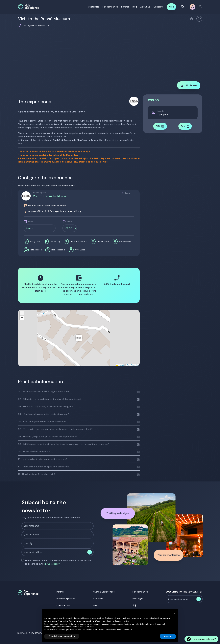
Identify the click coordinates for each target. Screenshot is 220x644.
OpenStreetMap (133, 365)
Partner (125, 7)
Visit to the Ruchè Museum (51, 196)
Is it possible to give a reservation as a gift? (43, 459)
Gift (171, 7)
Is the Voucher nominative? (35, 452)
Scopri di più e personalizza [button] (62, 636)
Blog (135, 7)
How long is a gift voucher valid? (37, 474)
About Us (145, 7)
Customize (94, 7)
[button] (183, 7)
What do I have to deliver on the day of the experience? (50, 399)
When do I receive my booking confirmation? (43, 391)
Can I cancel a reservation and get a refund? (44, 414)
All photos (189, 85)
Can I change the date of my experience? (42, 422)
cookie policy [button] (123, 621)
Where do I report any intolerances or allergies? (45, 407)
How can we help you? (201, 639)
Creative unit (63, 605)
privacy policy (53, 564)
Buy (185, 126)
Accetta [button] (168, 636)
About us (98, 599)
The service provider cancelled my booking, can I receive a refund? (55, 429)
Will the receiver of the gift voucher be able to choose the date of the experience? (63, 444)
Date (31, 222)
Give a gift (138, 599)
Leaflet (120, 365)
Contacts (159, 7)
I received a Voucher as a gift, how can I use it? (44, 467)
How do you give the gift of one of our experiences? (48, 437)
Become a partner (66, 599)
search (200, 7)
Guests (160, 111)
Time (69, 222)
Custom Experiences (104, 592)
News (96, 605)
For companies (110, 7)
